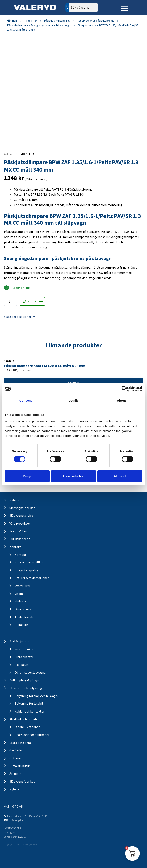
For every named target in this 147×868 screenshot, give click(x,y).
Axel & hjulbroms (21, 641)
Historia (20, 601)
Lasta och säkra (20, 743)
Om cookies (23, 609)
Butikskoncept (20, 539)
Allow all (120, 476)
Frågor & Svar (19, 531)
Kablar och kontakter (29, 711)
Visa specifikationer (20, 317)
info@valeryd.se (15, 820)
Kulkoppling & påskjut (25, 680)
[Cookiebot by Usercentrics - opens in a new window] (125, 389)
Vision (19, 594)
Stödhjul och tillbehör (25, 719)
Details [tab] (73, 400)
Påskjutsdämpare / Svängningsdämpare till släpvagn (39, 25)
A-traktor (21, 625)
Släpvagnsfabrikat (22, 508)
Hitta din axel (24, 657)
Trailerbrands (24, 617)
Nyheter (15, 500)
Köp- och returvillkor (29, 562)
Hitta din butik (19, 766)
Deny (27, 476)
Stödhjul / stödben (27, 727)
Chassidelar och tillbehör (32, 735)
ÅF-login (15, 774)
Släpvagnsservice (21, 515)
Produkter (31, 21)
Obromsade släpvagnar (31, 672)
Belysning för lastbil (29, 703)
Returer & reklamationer (32, 578)
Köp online (35, 301)
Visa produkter (25, 649)
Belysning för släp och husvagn (36, 696)
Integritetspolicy (27, 570)
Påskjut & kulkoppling (57, 21)
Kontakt (15, 547)
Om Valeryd (22, 586)
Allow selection (73, 476)
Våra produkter (20, 523)
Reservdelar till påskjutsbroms (96, 21)
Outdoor (15, 758)
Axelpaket (22, 665)
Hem (15, 21)
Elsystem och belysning (26, 688)
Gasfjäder (16, 750)
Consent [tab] (26, 400)
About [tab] (121, 400)
